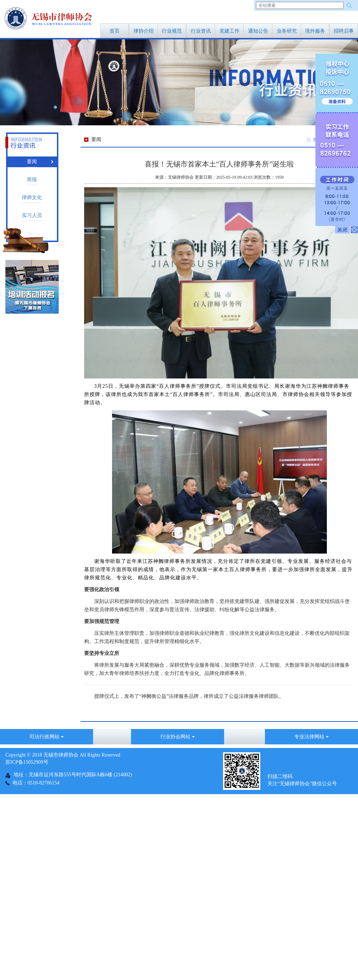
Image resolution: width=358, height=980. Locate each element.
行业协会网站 (178, 737)
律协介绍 (144, 31)
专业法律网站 (311, 737)
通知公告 (258, 31)
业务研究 (287, 31)
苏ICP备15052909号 (27, 762)
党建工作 (229, 31)
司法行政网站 (47, 737)
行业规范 (172, 31)
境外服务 (315, 31)
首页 (115, 31)
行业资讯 (201, 31)
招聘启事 (344, 31)
